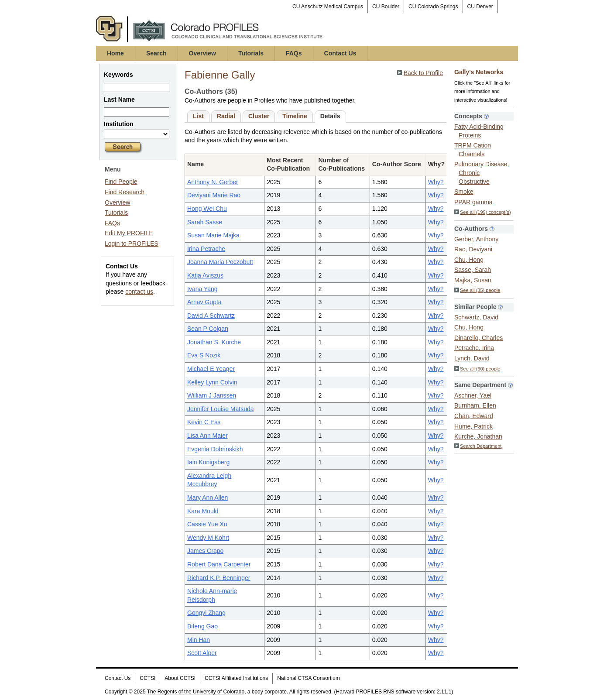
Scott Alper (202, 653)
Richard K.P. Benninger (219, 578)
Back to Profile (423, 73)
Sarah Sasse (205, 222)
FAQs (294, 53)
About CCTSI (180, 678)
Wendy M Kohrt (208, 538)
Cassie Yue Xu (207, 524)
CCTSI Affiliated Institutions (236, 678)
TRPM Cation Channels (473, 150)
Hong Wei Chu (207, 209)
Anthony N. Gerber (213, 182)
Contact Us (340, 53)
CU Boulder (386, 7)
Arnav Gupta (204, 302)
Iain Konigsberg (208, 462)
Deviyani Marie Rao (214, 195)
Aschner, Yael (473, 395)
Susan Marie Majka (213, 235)
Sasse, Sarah (473, 270)
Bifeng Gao (202, 626)
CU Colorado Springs (433, 7)
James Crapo (205, 551)
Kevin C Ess (204, 422)
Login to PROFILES (132, 244)
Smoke (464, 192)
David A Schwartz (211, 316)
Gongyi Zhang (206, 613)
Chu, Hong (469, 260)
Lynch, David (472, 358)
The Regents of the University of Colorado (196, 692)
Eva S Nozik (204, 355)
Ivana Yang (202, 289)
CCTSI (147, 678)
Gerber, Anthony (476, 239)
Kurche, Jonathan (478, 436)
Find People (121, 182)
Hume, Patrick (473, 426)
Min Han (199, 640)
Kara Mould (203, 511)
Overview (202, 53)
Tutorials (251, 53)
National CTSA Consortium (308, 678)
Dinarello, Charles (479, 338)
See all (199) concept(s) (483, 212)
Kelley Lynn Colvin (212, 382)
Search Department (478, 446)
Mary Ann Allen (208, 498)
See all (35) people (477, 290)
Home (115, 53)
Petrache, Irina (474, 348)
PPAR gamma (473, 202)
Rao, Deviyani (473, 249)
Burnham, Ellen (475, 405)
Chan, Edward (474, 416)
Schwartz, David (476, 317)
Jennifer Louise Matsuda (221, 409)
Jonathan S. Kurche (214, 342)
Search (156, 53)
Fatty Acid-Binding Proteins (479, 131)
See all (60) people (477, 369)
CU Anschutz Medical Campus (328, 7)
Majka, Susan (473, 280)
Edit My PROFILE (129, 233)
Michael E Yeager (211, 369)
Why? (436, 182)
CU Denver (480, 7)
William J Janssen (212, 395)
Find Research (125, 192)
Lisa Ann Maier (208, 436)
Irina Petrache (206, 249)
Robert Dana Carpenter (219, 564)
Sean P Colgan (208, 329)
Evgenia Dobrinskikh (215, 449)
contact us (139, 292)
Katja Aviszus (205, 275)
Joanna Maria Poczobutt (220, 262)
